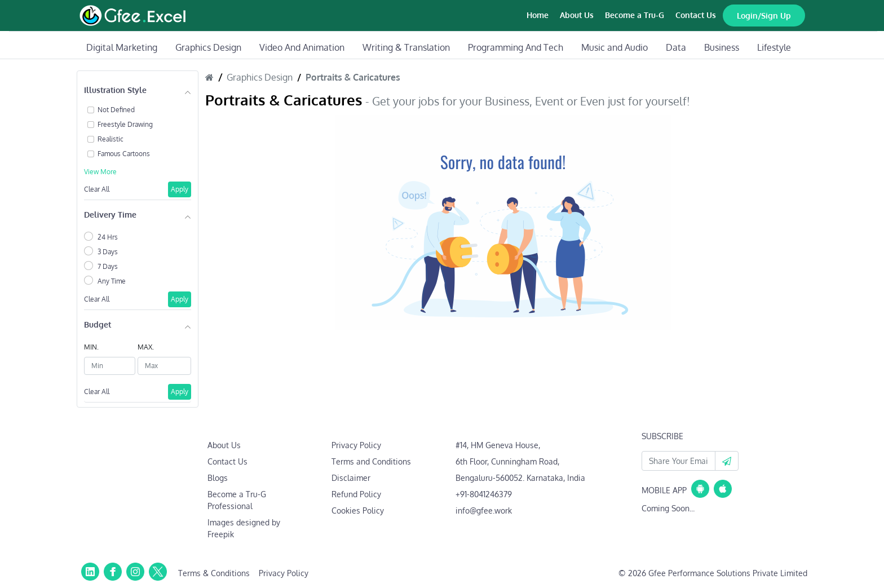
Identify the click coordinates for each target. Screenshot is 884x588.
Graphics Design (208, 47)
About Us (577, 15)
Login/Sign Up (764, 16)
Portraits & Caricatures (353, 77)
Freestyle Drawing (125, 124)
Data (676, 47)
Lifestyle (774, 47)
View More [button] (100, 172)
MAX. (146, 347)
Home (538, 15)
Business (722, 47)
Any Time (112, 281)
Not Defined (116, 110)
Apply (180, 189)
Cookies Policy (358, 510)
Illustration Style (115, 90)
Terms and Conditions (371, 461)
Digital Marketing (122, 47)
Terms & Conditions (214, 573)
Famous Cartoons (124, 154)
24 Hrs (108, 237)
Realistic (111, 139)
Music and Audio (615, 47)
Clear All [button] (97, 189)
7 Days (108, 266)
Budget (98, 324)
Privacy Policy (356, 445)
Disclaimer (351, 478)
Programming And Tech (516, 47)
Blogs (218, 478)
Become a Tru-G (635, 15)
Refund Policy (356, 494)
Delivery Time (110, 215)
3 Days (108, 252)
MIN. (91, 347)
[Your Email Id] (679, 461)
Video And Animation (302, 47)
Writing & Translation (406, 47)
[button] (727, 461)
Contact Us (696, 15)
